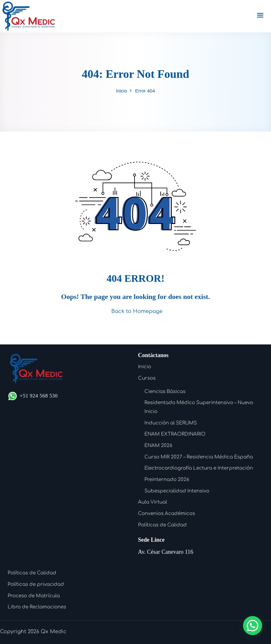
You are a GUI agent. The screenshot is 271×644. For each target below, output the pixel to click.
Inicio (122, 91)
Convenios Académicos (167, 514)
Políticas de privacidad (36, 584)
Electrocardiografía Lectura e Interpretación (199, 468)
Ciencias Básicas (165, 392)
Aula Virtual (153, 502)
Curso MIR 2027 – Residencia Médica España (199, 457)
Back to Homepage (136, 311)
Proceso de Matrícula (34, 596)
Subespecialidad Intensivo (177, 491)
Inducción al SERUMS (171, 423)
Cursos (147, 378)
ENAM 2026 (158, 446)
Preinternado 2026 (167, 480)
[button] (253, 626)
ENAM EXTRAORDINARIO (175, 434)
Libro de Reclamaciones (37, 607)
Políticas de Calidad (162, 525)
